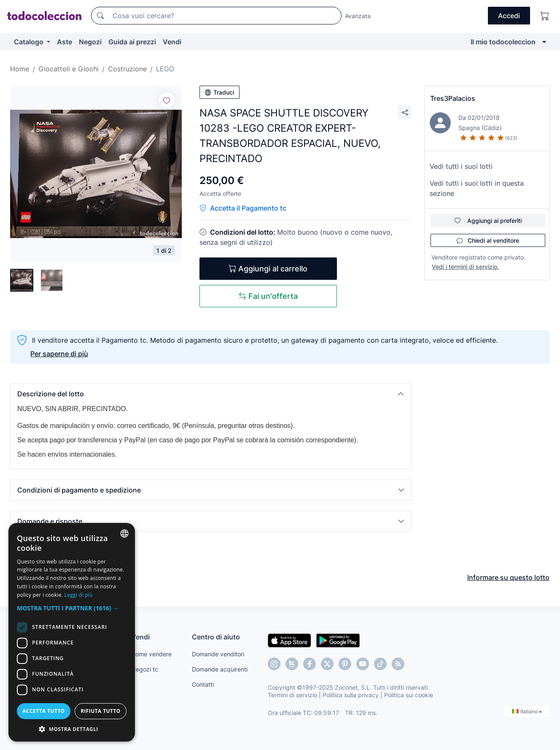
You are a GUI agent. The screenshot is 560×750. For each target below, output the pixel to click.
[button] (211, 394)
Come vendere (151, 654)
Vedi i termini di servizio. (465, 267)
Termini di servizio (292, 695)
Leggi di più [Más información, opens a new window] (79, 595)
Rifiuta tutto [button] (101, 711)
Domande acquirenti (220, 669)
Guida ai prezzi (132, 42)
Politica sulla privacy (351, 695)
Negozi (90, 42)
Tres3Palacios (453, 98)
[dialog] (72, 632)
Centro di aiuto (216, 637)
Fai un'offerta (268, 296)
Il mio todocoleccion (503, 42)
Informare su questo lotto (508, 577)
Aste (65, 42)
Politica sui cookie (409, 695)
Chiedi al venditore (488, 240)
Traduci (219, 92)
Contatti (203, 684)
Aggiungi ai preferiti (488, 221)
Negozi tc (145, 669)
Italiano (527, 711)
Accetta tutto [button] (43, 711)
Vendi (172, 42)
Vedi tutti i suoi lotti (461, 166)
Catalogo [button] (30, 42)
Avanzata (358, 16)
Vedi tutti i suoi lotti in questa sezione (477, 188)
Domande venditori (218, 654)
